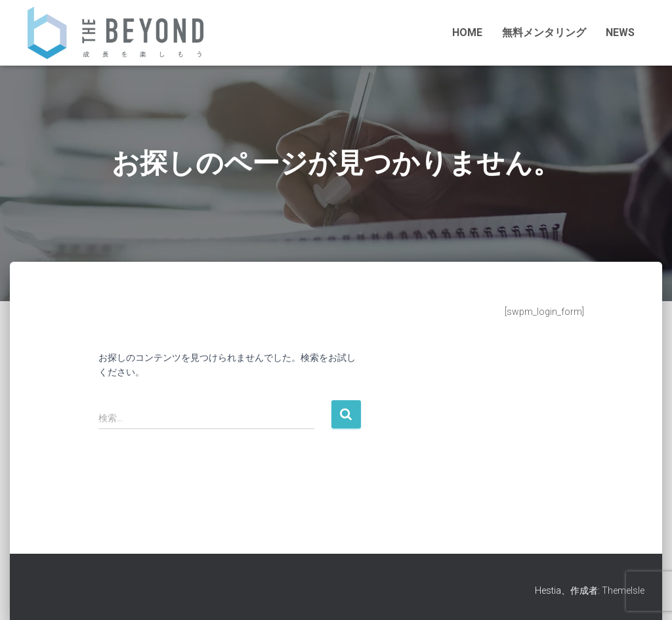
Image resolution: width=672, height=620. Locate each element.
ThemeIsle (623, 590)
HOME (467, 32)
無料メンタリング (544, 32)
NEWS (620, 32)
